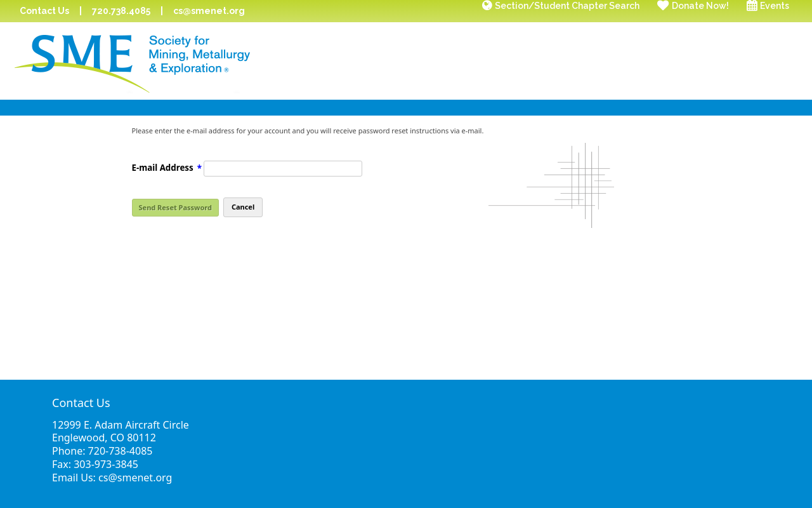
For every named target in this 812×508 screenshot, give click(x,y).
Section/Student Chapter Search (567, 6)
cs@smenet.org (209, 11)
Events (775, 6)
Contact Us (44, 11)
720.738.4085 (121, 11)
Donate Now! (700, 6)
